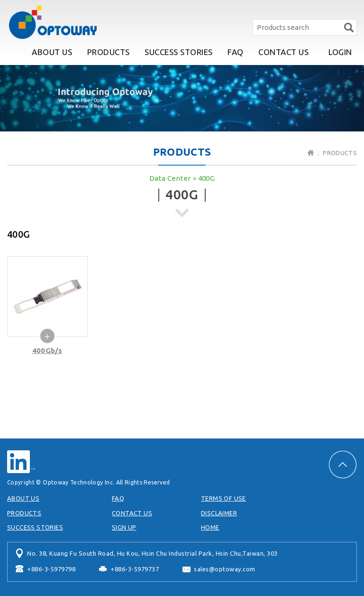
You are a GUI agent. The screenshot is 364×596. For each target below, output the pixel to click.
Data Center (170, 178)
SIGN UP (124, 527)
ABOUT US (52, 52)
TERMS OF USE (223, 498)
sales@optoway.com (225, 569)
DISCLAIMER (219, 513)
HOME (210, 527)
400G (206, 178)
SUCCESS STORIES (179, 52)
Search (349, 27)
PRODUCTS (109, 52)
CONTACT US (283, 52)
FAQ (236, 52)
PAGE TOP (343, 465)
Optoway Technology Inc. (53, 22)
